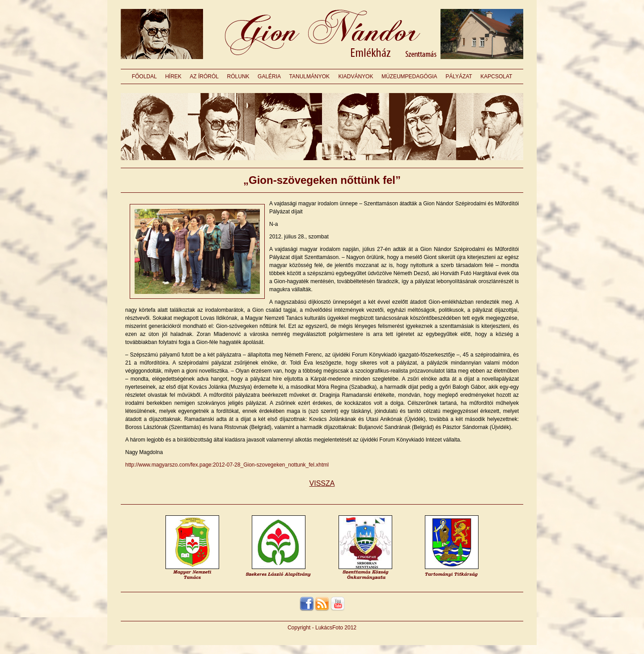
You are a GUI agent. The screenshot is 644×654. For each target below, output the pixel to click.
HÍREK (173, 76)
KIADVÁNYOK (356, 76)
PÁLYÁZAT (459, 76)
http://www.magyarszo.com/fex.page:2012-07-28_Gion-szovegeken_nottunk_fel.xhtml (227, 465)
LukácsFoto (329, 628)
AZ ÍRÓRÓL (204, 76)
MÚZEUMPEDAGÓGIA (409, 76)
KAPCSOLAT (496, 76)
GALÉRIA (269, 76)
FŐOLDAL (144, 76)
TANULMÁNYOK (309, 76)
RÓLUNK (238, 76)
